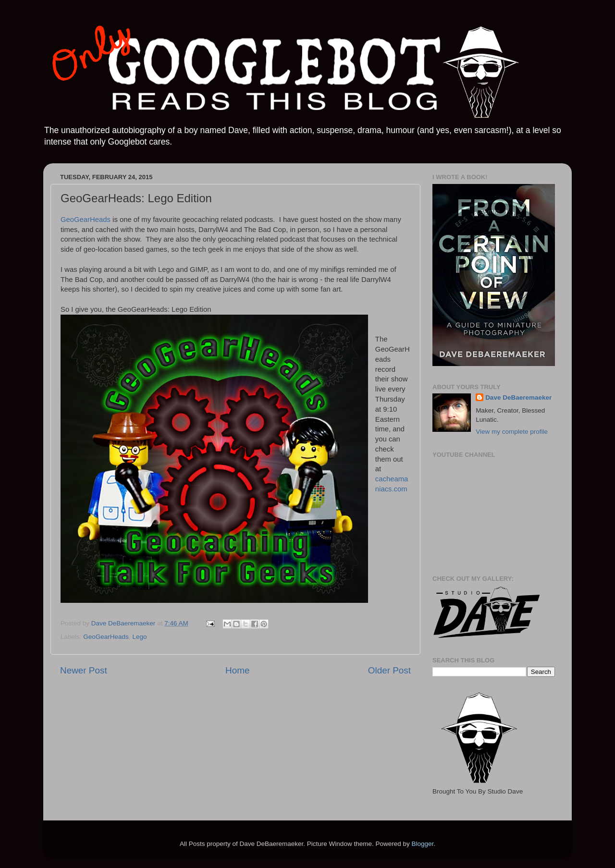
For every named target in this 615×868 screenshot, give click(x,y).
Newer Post (84, 670)
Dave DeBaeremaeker (518, 397)
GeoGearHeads (86, 220)
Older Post (389, 670)
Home (237, 670)
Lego (139, 637)
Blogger (422, 844)
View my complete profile (512, 432)
